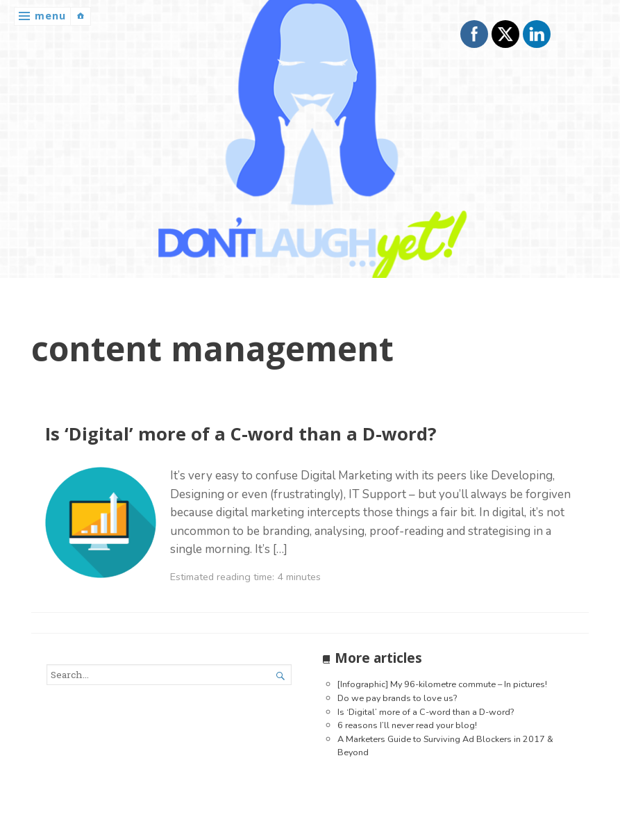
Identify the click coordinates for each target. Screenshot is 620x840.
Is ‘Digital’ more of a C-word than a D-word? (241, 434)
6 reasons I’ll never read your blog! (407, 725)
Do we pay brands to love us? (397, 698)
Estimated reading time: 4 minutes (245, 577)
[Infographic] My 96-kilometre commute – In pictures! (442, 684)
